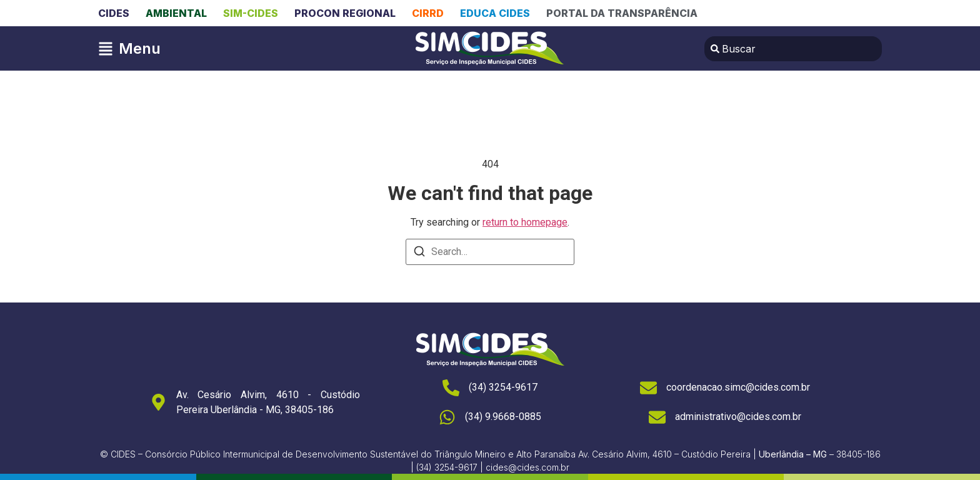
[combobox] (793, 49)
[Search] (419, 253)
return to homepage (525, 222)
